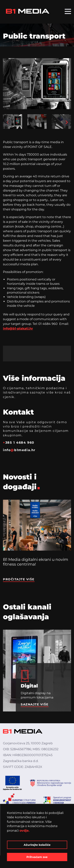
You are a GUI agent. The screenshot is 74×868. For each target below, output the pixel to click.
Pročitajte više (19, 579)
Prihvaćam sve (37, 857)
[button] (8, 122)
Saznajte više (35, 704)
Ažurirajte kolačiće (37, 845)
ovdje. (24, 831)
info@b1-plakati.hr (18, 328)
